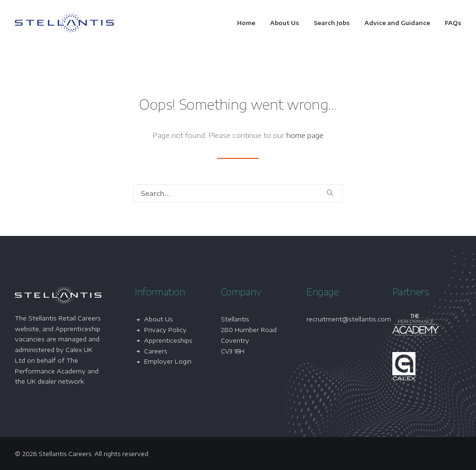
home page (305, 135)
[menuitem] (249, 23)
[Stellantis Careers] (64, 23)
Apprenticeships (168, 340)
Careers (156, 351)
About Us (284, 23)
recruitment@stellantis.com (349, 319)
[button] (330, 193)
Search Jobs (332, 23)
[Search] (238, 193)
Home (246, 23)
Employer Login (168, 361)
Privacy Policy (165, 330)
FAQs (453, 23)
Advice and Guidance (397, 23)
